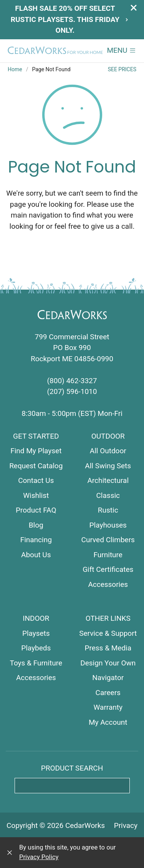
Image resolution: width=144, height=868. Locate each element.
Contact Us (36, 480)
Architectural (108, 480)
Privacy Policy (39, 857)
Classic (108, 495)
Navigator (108, 678)
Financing (36, 540)
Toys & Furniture (36, 663)
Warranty (108, 707)
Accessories (108, 584)
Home (15, 69)
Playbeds (36, 648)
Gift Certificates (108, 569)
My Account (108, 722)
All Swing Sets (108, 466)
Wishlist (36, 495)
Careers (108, 693)
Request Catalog (36, 466)
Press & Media (108, 648)
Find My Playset (36, 451)
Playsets (36, 633)
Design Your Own (108, 663)
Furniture (108, 555)
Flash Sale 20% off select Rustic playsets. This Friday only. (70, 19)
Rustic (108, 510)
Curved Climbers (108, 540)
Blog (36, 525)
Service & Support (108, 633)
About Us (36, 555)
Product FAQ (36, 510)
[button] (122, 51)
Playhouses (108, 525)
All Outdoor (108, 451)
